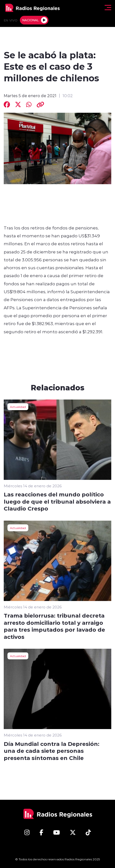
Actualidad (18, 407)
